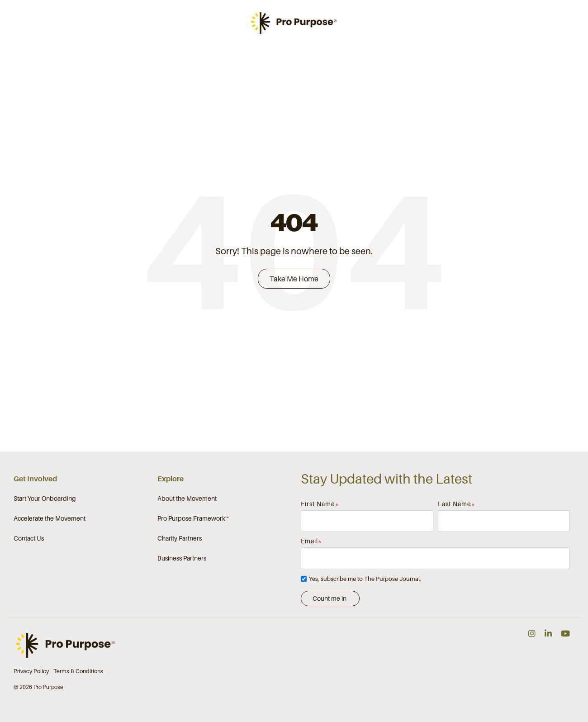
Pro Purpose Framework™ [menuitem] (193, 519)
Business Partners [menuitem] (182, 558)
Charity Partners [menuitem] (180, 539)
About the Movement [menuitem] (187, 499)
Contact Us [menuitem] (29, 539)
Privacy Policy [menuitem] (31, 672)
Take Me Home (294, 279)
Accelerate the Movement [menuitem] (50, 519)
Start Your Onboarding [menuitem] (45, 499)
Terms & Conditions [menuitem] (78, 672)
